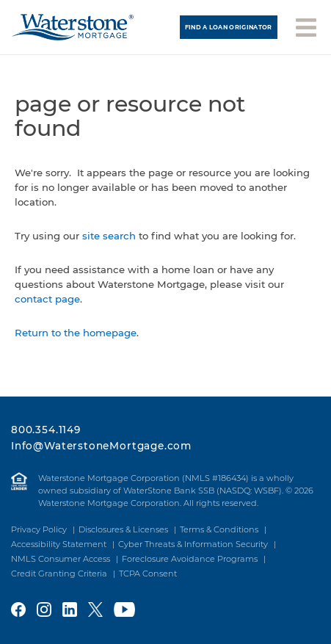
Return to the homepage (76, 333)
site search (109, 236)
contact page (47, 299)
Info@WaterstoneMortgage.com (101, 446)
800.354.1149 (46, 430)
